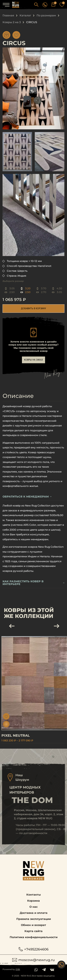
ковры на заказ (33, 360)
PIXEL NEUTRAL (23, 735)
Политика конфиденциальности (34, 937)
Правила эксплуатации (34, 919)
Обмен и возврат (33, 925)
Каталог (25, 15)
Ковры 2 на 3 (12, 22)
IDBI (18, 969)
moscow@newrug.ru (33, 960)
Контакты (34, 895)
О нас (33, 907)
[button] (36, 4)
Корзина (33, 901)
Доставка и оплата (34, 913)
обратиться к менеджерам (27, 497)
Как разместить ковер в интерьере (33, 583)
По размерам (46, 15)
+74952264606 (33, 949)
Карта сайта (33, 931)
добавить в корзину (33, 309)
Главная (8, 15)
